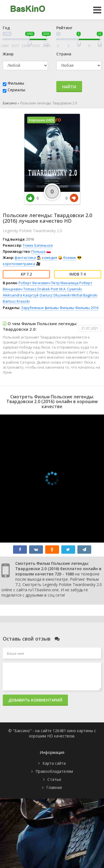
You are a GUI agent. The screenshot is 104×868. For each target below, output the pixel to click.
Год (6, 28)
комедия (50, 258)
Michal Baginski (84, 295)
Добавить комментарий (35, 700)
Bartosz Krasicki (16, 301)
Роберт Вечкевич (34, 283)
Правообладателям (54, 771)
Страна (64, 54)
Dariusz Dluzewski (55, 295)
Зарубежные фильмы (40, 308)
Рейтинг (64, 28)
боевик (70, 258)
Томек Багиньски (38, 245)
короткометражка (19, 264)
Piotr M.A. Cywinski (66, 289)
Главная (54, 787)
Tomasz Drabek (37, 289)
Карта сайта (54, 763)
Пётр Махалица (65, 283)
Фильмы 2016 (87, 308)
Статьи (54, 779)
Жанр (8, 54)
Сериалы (16, 90)
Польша (38, 251)
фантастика (25, 258)
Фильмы (16, 83)
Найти (69, 87)
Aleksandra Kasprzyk (21, 295)
